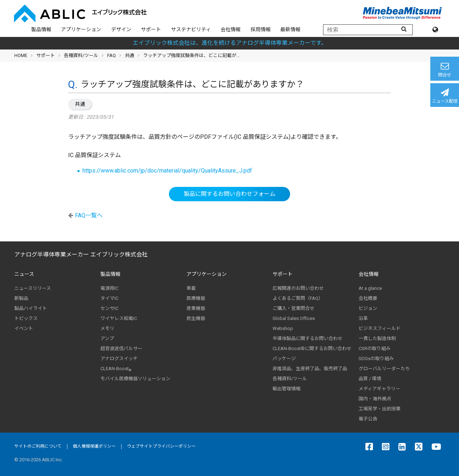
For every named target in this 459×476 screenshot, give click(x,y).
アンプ (107, 338)
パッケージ (284, 359)
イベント (24, 328)
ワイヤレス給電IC (119, 318)
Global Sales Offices (294, 318)
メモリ (107, 328)
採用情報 (261, 29)
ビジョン (368, 308)
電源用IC (109, 288)
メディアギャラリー (379, 389)
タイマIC (109, 298)
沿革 (363, 318)
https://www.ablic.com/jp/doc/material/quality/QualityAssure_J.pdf (167, 171)
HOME (21, 55)
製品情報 (41, 29)
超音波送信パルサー (121, 348)
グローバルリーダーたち (384, 369)
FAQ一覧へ (89, 215)
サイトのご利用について (38, 446)
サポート (151, 29)
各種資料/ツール (81, 55)
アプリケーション (81, 29)
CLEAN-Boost (116, 369)
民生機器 (196, 318)
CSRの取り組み (375, 348)
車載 (191, 288)
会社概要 (368, 298)
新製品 (21, 298)
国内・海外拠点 (375, 399)
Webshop (283, 328)
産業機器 (196, 308)
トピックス (26, 318)
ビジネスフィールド (380, 328)
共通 (80, 104)
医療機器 (196, 298)
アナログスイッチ (119, 359)
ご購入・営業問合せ (294, 308)
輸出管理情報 (287, 389)
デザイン (121, 29)
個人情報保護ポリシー (94, 446)
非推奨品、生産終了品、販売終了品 (310, 369)
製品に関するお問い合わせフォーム (229, 194)
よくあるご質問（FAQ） (298, 298)
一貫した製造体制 (377, 338)
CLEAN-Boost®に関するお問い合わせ (312, 348)
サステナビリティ (191, 29)
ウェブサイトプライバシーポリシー (161, 446)
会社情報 (231, 29)
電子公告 (368, 419)
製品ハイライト (31, 308)
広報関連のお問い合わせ (298, 288)
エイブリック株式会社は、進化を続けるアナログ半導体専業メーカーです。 (230, 43)
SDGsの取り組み (376, 359)
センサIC (109, 308)
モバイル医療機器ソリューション (135, 379)
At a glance (370, 288)
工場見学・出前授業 (380, 409)
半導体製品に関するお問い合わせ (307, 338)
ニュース (24, 274)
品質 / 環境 (370, 379)
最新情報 (290, 29)
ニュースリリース (33, 288)
